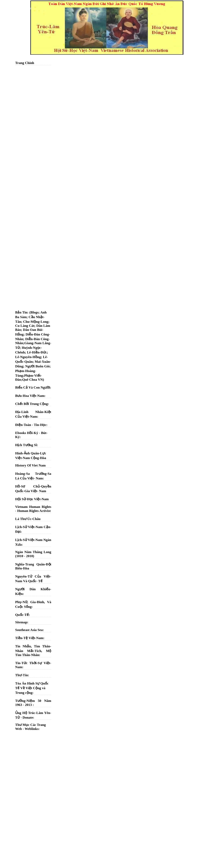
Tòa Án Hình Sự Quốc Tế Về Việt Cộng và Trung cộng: (32, 688)
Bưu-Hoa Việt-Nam (30, 396)
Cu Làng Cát (25, 326)
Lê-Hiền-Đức (37, 352)
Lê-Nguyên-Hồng (28, 357)
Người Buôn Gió (37, 366)
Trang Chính (25, 63)
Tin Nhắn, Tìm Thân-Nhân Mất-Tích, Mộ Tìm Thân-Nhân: (33, 651)
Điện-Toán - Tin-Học (31, 425)
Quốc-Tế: (23, 615)
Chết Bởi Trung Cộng (31, 404)
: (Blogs (33, 312)
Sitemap (21, 622)
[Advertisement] (33, 128)
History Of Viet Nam (30, 465)
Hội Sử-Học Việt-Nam (32, 499)
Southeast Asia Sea (29, 630)
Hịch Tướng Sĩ (26, 445)
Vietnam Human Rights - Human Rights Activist (33, 509)
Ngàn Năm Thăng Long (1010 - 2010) (33, 554)
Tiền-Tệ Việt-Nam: (30, 638)
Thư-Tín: (22, 675)
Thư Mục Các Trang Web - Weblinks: (30, 727)
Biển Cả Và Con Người (33, 387)
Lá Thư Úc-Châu (28, 519)
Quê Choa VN (33, 380)
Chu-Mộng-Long (36, 322)
